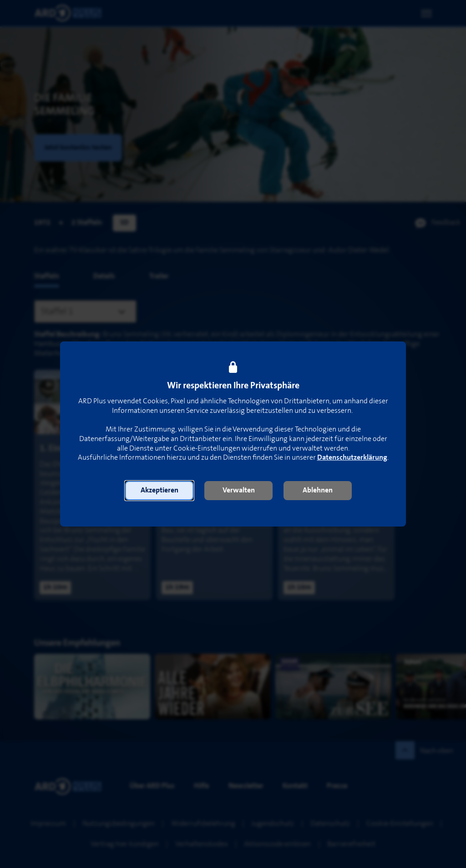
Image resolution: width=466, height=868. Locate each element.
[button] (159, 491)
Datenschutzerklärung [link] (352, 458)
